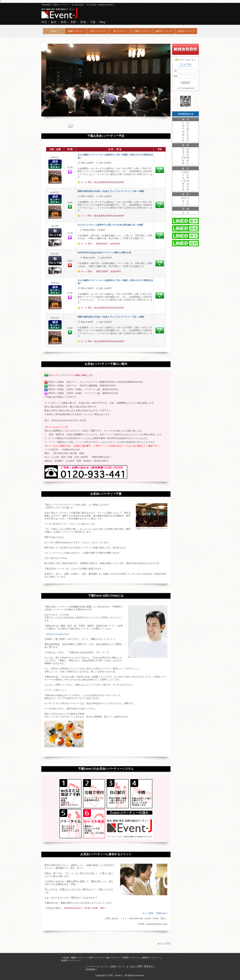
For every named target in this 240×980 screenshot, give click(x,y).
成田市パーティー (164, 31)
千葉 (93, 22)
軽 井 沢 (185, 198)
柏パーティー (120, 31)
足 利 (185, 187)
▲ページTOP (164, 943)
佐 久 (185, 201)
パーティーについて (97, 966)
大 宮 (185, 123)
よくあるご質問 (134, 966)
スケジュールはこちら (58, 634)
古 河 (185, 213)
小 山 (185, 175)
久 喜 (185, 137)
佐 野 (185, 178)
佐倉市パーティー (186, 31)
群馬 (64, 22)
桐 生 (185, 163)
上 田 (185, 204)
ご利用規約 (90, 969)
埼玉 (44, 22)
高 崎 (185, 149)
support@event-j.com (157, 924)
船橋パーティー (76, 31)
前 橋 (185, 152)
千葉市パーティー (142, 31)
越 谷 (185, 135)
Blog (102, 22)
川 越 (185, 129)
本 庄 (185, 140)
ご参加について (117, 966)
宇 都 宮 (185, 172)
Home (54, 31)
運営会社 (149, 966)
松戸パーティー (98, 31)
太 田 (185, 155)
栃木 (54, 22)
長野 (73, 22)
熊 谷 (185, 126)
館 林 (185, 160)
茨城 (83, 22)
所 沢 (185, 132)
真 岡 (185, 189)
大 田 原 (185, 181)
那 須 (185, 184)
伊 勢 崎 (185, 158)
